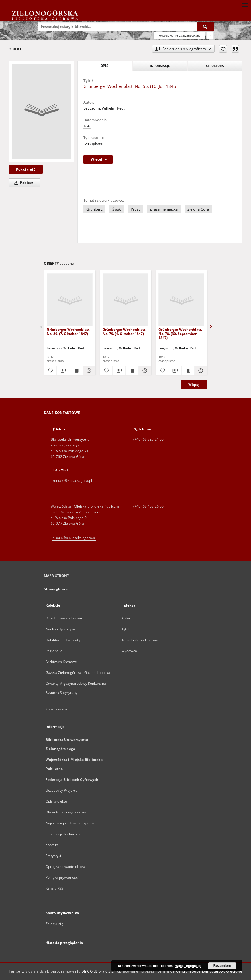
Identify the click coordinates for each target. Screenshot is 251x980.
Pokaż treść (26, 169)
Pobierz (23, 183)
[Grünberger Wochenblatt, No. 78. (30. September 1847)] (181, 300)
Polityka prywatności (62, 877)
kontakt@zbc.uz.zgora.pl (72, 481)
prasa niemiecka (164, 209)
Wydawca (129, 651)
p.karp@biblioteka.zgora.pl (74, 538)
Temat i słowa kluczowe (141, 640)
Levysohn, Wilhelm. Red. (104, 108)
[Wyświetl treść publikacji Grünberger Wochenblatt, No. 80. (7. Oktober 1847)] (76, 371)
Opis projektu (56, 801)
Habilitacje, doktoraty (63, 640)
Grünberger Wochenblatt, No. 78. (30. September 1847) (180, 333)
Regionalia (54, 651)
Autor (126, 618)
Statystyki (53, 856)
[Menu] (244, 5)
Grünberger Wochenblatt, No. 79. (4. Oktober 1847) (124, 331)
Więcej (194, 384)
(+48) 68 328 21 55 (148, 439)
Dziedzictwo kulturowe (64, 618)
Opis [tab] (104, 66)
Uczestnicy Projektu (61, 790)
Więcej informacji (188, 966)
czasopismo (93, 144)
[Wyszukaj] (205, 27)
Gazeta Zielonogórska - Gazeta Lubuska (78, 673)
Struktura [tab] (215, 66)
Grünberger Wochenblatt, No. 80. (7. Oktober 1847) (68, 331)
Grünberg (94, 209)
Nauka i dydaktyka (60, 629)
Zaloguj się (54, 924)
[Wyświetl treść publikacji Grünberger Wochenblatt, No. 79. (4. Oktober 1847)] (132, 371)
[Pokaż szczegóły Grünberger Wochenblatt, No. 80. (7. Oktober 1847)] (88, 371)
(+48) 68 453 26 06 (148, 506)
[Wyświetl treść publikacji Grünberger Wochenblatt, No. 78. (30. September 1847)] (188, 371)
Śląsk (117, 209)
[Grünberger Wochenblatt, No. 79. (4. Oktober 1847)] (125, 300)
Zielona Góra (198, 209)
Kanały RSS (54, 888)
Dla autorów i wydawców (66, 812)
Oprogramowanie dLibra (65, 867)
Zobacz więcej (57, 709)
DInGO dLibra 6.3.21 (99, 971)
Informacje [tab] (160, 66)
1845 (87, 126)
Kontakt (52, 845)
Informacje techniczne (64, 834)
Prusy (136, 209)
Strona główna (56, 589)
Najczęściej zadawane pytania (70, 823)
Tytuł (125, 629)
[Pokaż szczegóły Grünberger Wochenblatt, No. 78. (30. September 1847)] (200, 371)
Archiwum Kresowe (61, 662)
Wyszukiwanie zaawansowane (180, 35)
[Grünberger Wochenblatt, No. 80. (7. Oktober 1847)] (70, 300)
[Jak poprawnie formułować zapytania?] (210, 35)
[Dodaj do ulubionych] (223, 49)
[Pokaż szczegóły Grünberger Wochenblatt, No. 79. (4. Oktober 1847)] (144, 371)
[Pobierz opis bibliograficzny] (63, 371)
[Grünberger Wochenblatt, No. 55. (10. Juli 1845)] (42, 111)
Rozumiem (222, 966)
